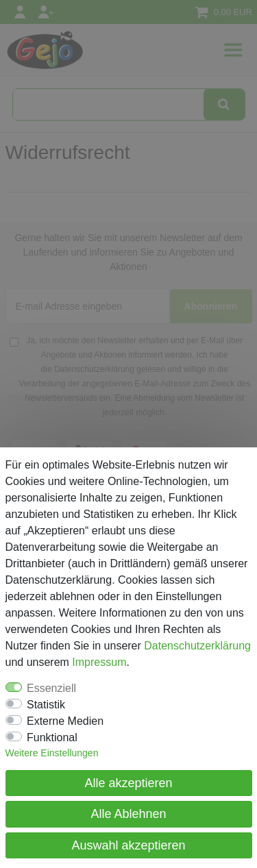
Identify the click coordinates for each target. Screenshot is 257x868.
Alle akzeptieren (128, 783)
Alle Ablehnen (128, 814)
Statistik (46, 705)
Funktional (52, 737)
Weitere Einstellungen (52, 753)
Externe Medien (65, 721)
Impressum (99, 662)
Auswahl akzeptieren (128, 845)
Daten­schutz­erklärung (197, 646)
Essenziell (51, 688)
